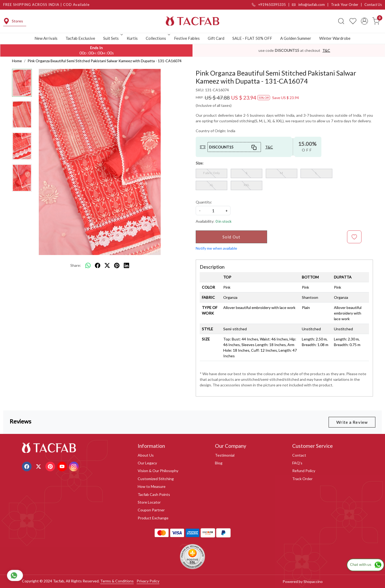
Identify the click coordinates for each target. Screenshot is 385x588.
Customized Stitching (156, 479)
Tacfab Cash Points (154, 494)
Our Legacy (147, 463)
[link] (341, 21)
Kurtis (132, 38)
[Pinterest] (51, 466)
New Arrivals (46, 38)
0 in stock (224, 221)
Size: (200, 163)
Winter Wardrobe (335, 38)
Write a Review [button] (352, 422)
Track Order (302, 479)
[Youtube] (63, 466)
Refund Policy (304, 471)
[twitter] (107, 265)
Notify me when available (216, 248)
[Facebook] (27, 466)
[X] (39, 466)
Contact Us (373, 5)
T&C (326, 50)
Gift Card (216, 38)
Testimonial (225, 455)
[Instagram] (74, 466)
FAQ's (297, 463)
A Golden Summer (296, 38)
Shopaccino (313, 581)
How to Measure (152, 486)
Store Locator (149, 502)
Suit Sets (113, 38)
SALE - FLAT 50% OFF (252, 38)
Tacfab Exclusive (80, 38)
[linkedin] (126, 265)
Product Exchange (153, 518)
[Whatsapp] (88, 265)
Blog (219, 463)
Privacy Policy (148, 581)
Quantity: (204, 202)
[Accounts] (364, 21)
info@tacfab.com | (311, 5)
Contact (299, 455)
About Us (146, 455)
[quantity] (213, 211)
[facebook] (98, 265)
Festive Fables (187, 38)
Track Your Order (345, 5)
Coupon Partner (151, 510)
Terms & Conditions (117, 581)
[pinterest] (117, 265)
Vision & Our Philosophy (158, 471)
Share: (76, 265)
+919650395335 (269, 5)
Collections (157, 38)
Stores (13, 21)
